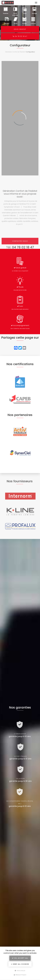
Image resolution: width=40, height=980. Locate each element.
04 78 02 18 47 (20, 36)
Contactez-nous (20, 241)
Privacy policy (20, 975)
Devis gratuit (20, 29)
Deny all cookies (20, 964)
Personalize (20, 971)
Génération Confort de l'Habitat (15, 52)
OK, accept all (20, 958)
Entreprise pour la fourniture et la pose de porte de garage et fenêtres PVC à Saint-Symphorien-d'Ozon (20, 204)
